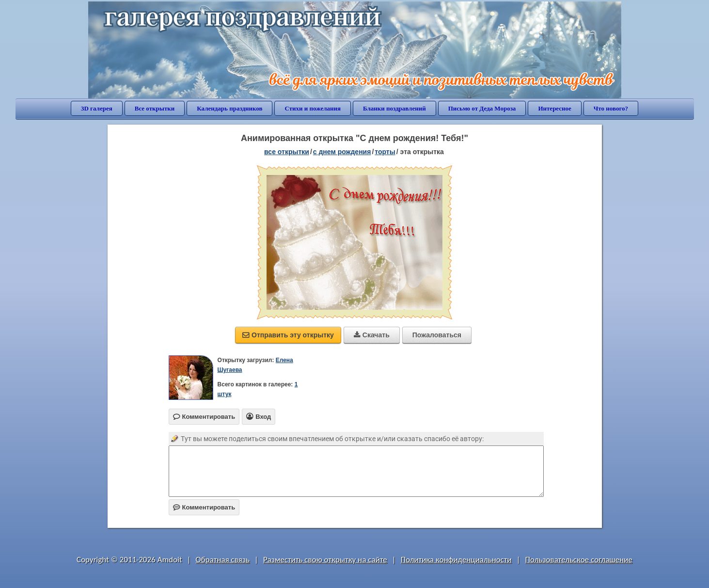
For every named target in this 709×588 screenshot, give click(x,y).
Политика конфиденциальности (456, 560)
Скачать (372, 335)
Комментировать (204, 507)
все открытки (287, 152)
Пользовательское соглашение (579, 560)
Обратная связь (223, 560)
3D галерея (97, 108)
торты (385, 152)
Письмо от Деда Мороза (482, 108)
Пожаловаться (437, 335)
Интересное (554, 108)
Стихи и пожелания (313, 108)
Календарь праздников (229, 108)
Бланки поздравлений (394, 108)
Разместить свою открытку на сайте (325, 560)
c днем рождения (342, 152)
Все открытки (155, 108)
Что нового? (611, 108)
